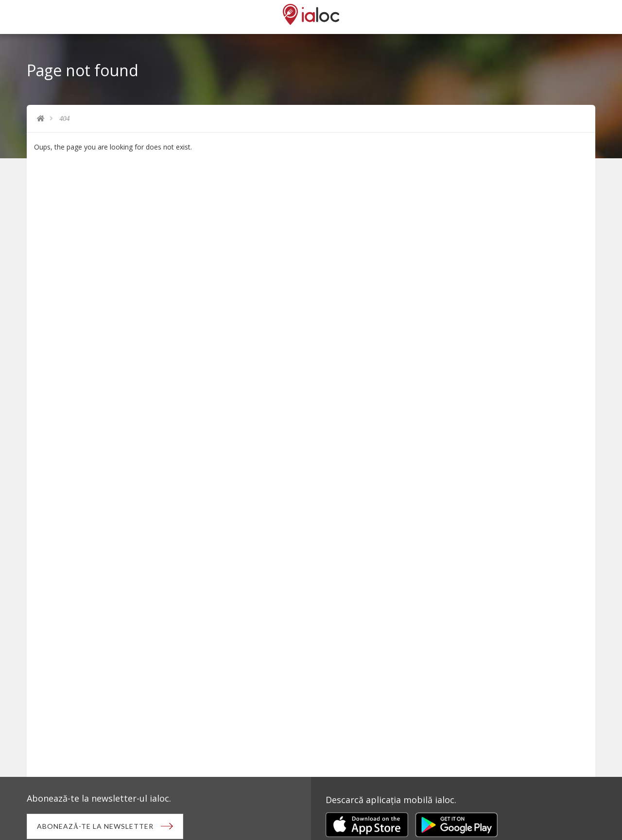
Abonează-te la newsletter (95, 826)
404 (65, 119)
